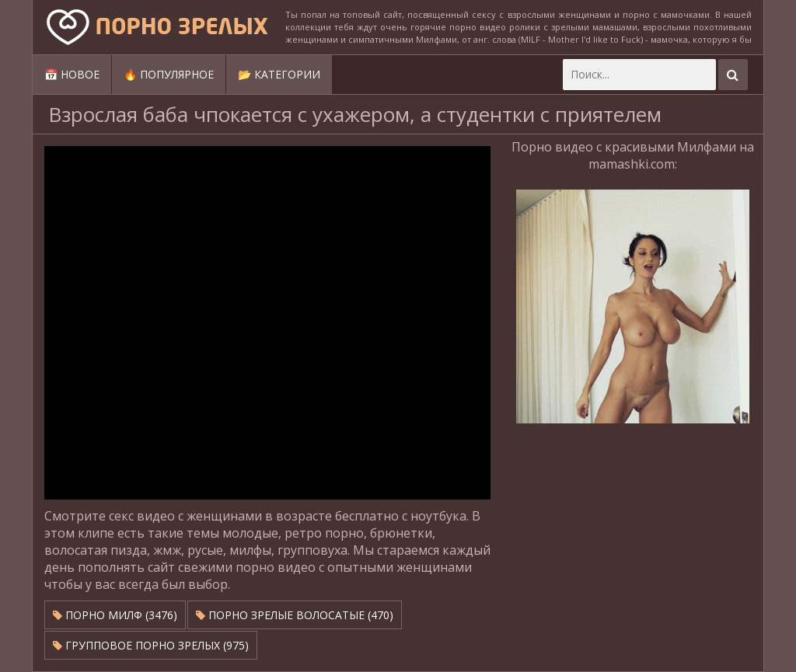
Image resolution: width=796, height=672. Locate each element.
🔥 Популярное (169, 74)
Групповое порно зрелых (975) (151, 645)
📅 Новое (72, 74)
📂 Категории (279, 74)
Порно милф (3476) (115, 615)
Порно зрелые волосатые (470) (295, 615)
